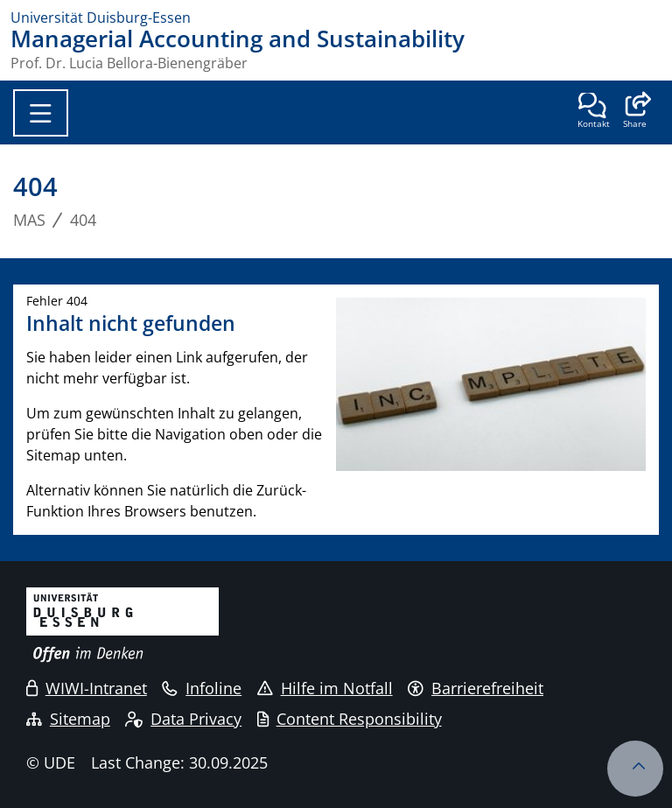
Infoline (202, 688)
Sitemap (68, 719)
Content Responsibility (350, 719)
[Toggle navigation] (41, 113)
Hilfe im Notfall (325, 688)
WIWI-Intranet (87, 688)
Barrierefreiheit (476, 688)
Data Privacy (183, 719)
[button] (635, 112)
